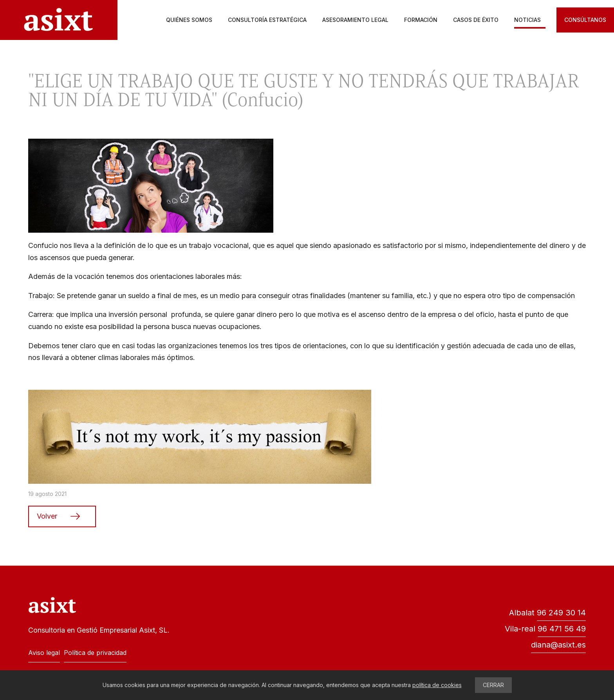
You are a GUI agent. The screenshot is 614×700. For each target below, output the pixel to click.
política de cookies (437, 685)
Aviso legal (44, 653)
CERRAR (493, 685)
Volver (47, 516)
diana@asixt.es (558, 645)
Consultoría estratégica (267, 20)
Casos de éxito (476, 20)
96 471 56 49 (562, 629)
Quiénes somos (189, 20)
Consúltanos (585, 20)
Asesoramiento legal (355, 20)
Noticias (527, 20)
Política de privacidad (95, 653)
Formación (421, 20)
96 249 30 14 (561, 613)
